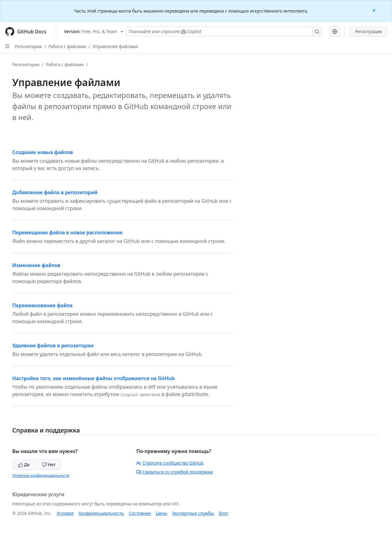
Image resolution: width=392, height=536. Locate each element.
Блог (223, 513)
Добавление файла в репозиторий (55, 192)
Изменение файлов (36, 265)
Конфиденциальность (101, 513)
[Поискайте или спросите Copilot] (224, 32)
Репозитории (28, 46)
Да (24, 464)
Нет (49, 464)
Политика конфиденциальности (41, 476)
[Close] (375, 10)
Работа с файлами (67, 46)
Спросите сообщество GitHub (170, 463)
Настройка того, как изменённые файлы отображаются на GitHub (94, 378)
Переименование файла (42, 305)
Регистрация (368, 31)
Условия (65, 513)
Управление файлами (115, 46)
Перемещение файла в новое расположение (67, 232)
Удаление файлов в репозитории (53, 345)
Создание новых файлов (43, 152)
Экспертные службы (193, 513)
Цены (162, 513)
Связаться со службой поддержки (174, 472)
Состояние (140, 513)
